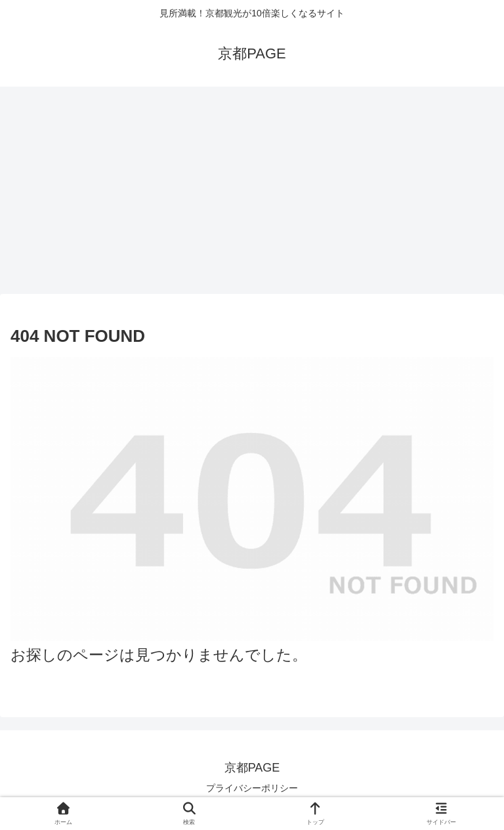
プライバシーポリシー (252, 788)
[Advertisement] (252, 194)
